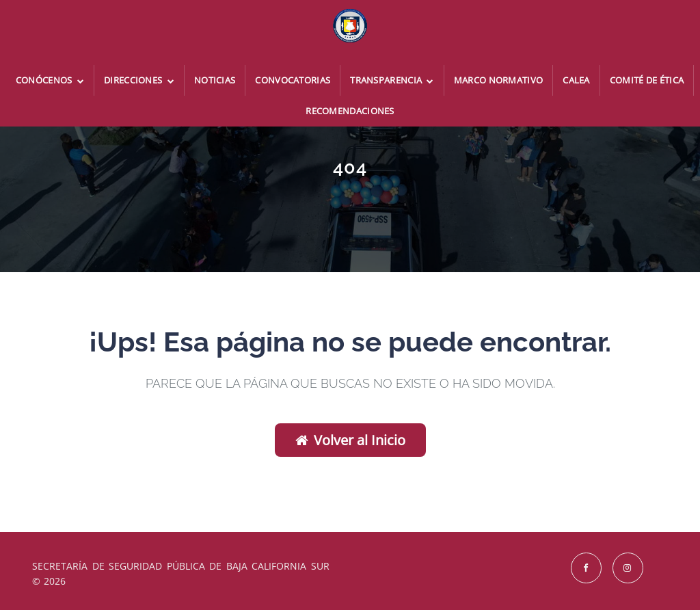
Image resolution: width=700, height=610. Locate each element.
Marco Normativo (499, 80)
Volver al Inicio (350, 440)
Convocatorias (293, 80)
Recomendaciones (350, 111)
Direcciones (139, 80)
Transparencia (392, 80)
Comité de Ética (647, 80)
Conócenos (50, 80)
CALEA (576, 80)
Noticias (215, 80)
